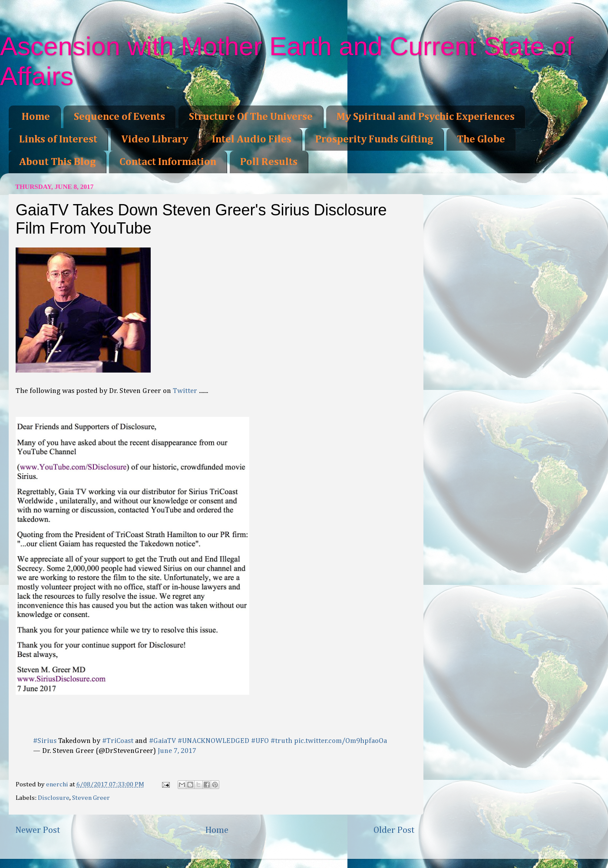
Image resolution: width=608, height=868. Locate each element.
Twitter (185, 391)
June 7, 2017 (177, 751)
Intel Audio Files (252, 139)
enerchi (58, 784)
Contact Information (168, 162)
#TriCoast (118, 741)
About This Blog (57, 162)
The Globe (481, 139)
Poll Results (269, 162)
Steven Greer (91, 798)
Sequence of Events (119, 117)
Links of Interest (58, 139)
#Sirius (45, 741)
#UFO (260, 741)
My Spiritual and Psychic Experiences (426, 117)
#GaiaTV (162, 741)
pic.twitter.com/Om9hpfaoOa (340, 741)
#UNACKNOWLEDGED (213, 741)
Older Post (394, 830)
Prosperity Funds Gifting (374, 139)
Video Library (155, 139)
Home (36, 117)
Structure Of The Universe (251, 117)
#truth (281, 741)
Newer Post (38, 830)
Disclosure (54, 798)
